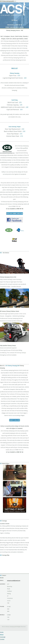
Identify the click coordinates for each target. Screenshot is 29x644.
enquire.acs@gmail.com (14, 580)
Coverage (3, 637)
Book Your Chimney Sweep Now (15, 213)
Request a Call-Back (15, 420)
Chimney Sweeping (11, 30)
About (2, 634)
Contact (2, 639)
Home (2, 632)
